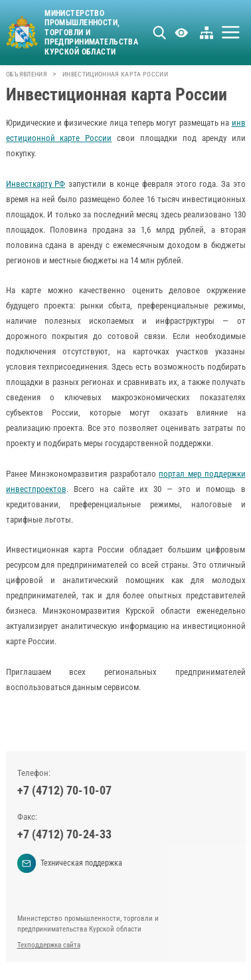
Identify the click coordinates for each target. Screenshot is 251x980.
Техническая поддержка (70, 863)
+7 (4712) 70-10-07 (64, 790)
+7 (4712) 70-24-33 (64, 834)
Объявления (27, 74)
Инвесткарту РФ (36, 184)
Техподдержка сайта (49, 945)
